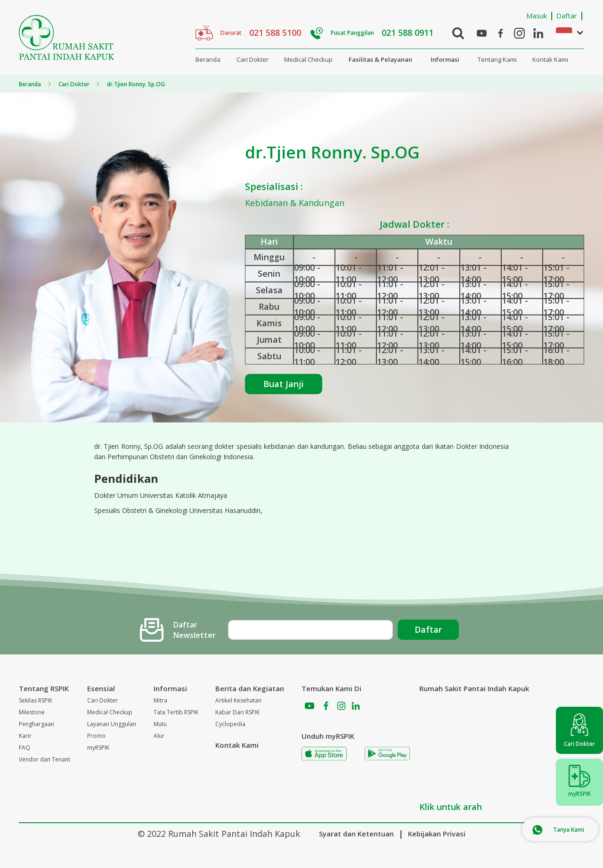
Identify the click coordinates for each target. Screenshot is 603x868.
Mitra (160, 700)
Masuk (537, 16)
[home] (67, 37)
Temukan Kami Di (331, 688)
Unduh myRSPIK (328, 736)
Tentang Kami (497, 59)
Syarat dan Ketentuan (356, 834)
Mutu (160, 724)
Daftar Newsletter (195, 630)
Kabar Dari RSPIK (237, 712)
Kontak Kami (550, 59)
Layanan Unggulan (112, 724)
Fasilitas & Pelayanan (380, 59)
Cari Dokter (253, 59)
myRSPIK (98, 748)
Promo (96, 736)
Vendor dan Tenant (45, 759)
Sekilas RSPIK (36, 700)
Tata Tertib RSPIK (176, 712)
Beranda (208, 59)
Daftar (567, 16)
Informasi (445, 59)
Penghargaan (37, 724)
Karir (25, 736)
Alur (159, 736)
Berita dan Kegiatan (250, 688)
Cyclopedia (230, 724)
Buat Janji (284, 384)
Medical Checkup (308, 59)
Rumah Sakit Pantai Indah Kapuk (474, 688)
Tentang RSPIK (44, 688)
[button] (565, 33)
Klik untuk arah (451, 807)
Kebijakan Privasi (437, 834)
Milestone (32, 712)
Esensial (101, 688)
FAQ (24, 748)
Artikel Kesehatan (238, 700)
